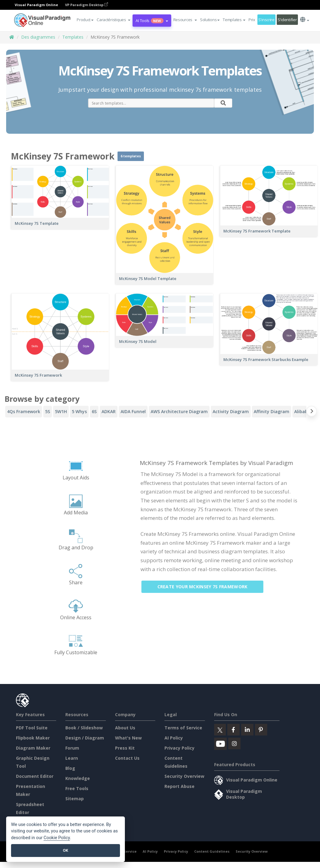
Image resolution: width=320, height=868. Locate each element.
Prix (252, 20)
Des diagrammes (38, 37)
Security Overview (184, 776)
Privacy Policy (179, 748)
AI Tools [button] (152, 21)
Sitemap (75, 799)
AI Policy (174, 738)
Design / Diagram (85, 738)
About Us (125, 728)
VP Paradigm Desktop (87, 5)
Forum (72, 748)
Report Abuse (179, 786)
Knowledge (78, 778)
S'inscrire (266, 20)
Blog (70, 768)
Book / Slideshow (84, 728)
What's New (128, 738)
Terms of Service (183, 728)
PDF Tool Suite (32, 728)
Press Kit (125, 748)
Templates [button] (234, 20)
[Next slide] (312, 412)
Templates (73, 37)
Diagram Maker (33, 748)
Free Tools (77, 788)
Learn (72, 758)
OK (66, 850)
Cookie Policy (57, 838)
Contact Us (127, 758)
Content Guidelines (212, 851)
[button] (114, 20)
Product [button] (85, 20)
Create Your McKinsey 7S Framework (207, 587)
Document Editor (35, 776)
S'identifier (287, 20)
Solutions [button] (210, 20)
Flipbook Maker (33, 738)
